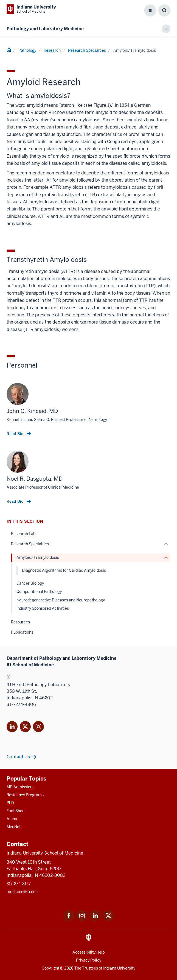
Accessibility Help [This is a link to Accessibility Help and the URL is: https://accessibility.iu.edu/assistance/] (88, 952)
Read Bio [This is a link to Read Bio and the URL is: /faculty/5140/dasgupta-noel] (16, 501)
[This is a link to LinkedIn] (12, 728)
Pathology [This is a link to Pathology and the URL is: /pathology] (27, 50)
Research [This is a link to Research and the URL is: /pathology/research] (52, 50)
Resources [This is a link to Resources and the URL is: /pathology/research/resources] (20, 622)
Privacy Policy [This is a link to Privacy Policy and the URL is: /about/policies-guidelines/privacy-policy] (89, 960)
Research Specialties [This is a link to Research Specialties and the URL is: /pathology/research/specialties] (87, 50)
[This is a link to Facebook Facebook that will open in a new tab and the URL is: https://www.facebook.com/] (69, 920)
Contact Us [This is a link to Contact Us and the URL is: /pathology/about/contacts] (18, 757)
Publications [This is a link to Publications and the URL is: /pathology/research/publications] (22, 632)
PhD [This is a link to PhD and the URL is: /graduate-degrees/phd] (10, 803)
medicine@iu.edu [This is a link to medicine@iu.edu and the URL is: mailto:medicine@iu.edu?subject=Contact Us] (22, 892)
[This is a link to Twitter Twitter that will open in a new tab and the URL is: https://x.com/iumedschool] (108, 920)
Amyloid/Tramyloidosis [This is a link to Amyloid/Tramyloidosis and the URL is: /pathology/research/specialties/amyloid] (38, 557)
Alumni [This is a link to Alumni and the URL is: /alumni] (13, 819)
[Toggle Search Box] (164, 10)
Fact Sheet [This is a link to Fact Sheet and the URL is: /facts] (16, 811)
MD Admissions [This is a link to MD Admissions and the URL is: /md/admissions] (20, 787)
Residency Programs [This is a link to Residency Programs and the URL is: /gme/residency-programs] (25, 795)
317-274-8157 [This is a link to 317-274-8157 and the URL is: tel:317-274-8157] (19, 884)
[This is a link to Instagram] (38, 728)
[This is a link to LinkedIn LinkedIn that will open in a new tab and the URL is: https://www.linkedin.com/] (95, 920)
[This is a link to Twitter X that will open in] (25, 728)
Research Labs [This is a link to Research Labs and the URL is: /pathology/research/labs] (24, 534)
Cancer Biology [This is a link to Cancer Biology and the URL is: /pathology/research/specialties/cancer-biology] (30, 583)
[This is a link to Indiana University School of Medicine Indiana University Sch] (31, 9)
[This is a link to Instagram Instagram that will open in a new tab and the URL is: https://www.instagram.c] (82, 920)
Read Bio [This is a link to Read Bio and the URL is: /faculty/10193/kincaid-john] (16, 434)
